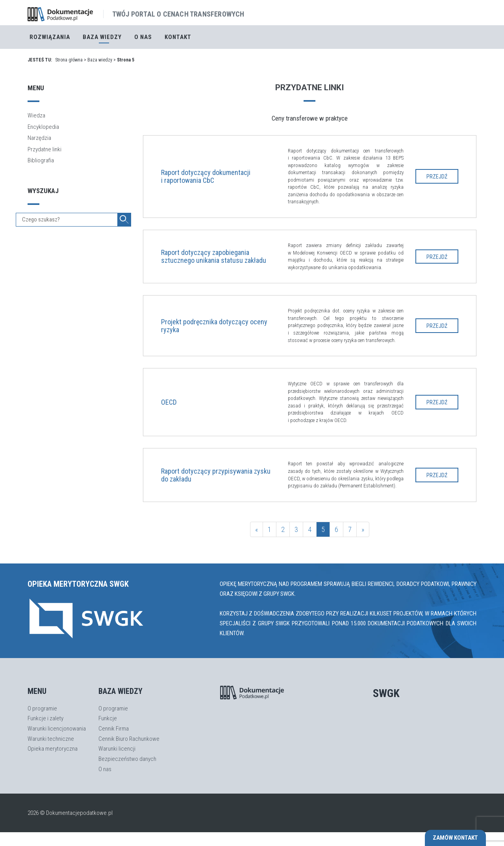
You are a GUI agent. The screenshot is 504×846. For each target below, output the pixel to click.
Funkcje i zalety (45, 718)
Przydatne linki (44, 149)
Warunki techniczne (51, 739)
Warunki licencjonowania (57, 729)
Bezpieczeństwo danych (127, 759)
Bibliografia (41, 160)
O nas (143, 37)
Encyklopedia (43, 127)
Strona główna (69, 60)
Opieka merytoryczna (53, 749)
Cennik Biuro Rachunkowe (129, 739)
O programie (42, 708)
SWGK (386, 693)
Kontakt (178, 37)
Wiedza (36, 115)
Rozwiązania (50, 37)
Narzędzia (39, 138)
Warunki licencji (117, 749)
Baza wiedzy (100, 60)
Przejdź (437, 177)
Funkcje (108, 718)
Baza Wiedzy (102, 37)
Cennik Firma (114, 729)
